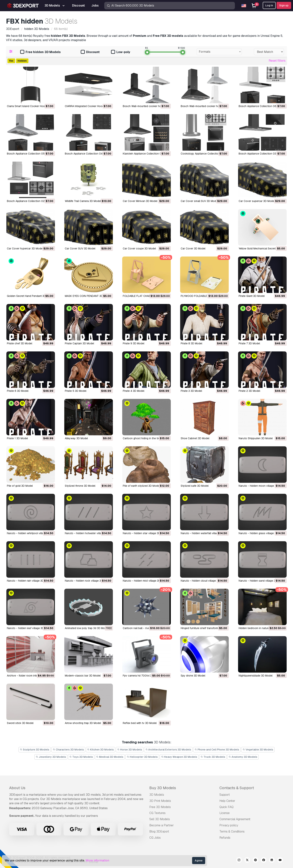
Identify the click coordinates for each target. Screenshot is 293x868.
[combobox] (219, 52)
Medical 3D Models (110, 757)
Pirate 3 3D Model (191, 391)
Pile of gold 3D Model (20, 486)
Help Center (227, 801)
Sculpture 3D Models (35, 750)
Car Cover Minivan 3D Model (140, 201)
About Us (17, 788)
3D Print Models (160, 801)
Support (225, 795)
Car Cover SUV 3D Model (80, 248)
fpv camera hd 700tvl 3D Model (142, 676)
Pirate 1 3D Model (17, 438)
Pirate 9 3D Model (134, 343)
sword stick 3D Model (20, 723)
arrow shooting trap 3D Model (83, 723)
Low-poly (121, 52)
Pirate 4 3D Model (134, 391)
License (225, 813)
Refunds (225, 838)
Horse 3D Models (130, 750)
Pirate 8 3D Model (191, 343)
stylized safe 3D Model (195, 486)
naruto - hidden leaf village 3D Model (29, 628)
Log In (269, 5)
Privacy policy (229, 825)
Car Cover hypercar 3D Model (25, 248)
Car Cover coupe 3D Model (139, 248)
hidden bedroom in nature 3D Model (260, 628)
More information (97, 860)
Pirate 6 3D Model (18, 391)
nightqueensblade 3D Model (256, 676)
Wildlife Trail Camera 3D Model (83, 201)
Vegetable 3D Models (258, 750)
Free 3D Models (160, 807)
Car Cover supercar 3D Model (257, 201)
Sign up (284, 5)
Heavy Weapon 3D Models (179, 757)
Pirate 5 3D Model (76, 391)
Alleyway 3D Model (76, 438)
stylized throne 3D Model (80, 486)
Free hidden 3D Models (40, 52)
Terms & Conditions (232, 831)
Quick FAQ (226, 807)
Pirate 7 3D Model (249, 343)
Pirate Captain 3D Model (79, 343)
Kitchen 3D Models (101, 750)
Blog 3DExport (159, 831)
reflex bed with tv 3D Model (140, 723)
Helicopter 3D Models (142, 757)
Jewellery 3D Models (51, 757)
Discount (90, 52)
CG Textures (157, 813)
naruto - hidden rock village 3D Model (88, 581)
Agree (199, 861)
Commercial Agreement (235, 819)
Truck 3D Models (213, 757)
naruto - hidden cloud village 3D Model (204, 581)
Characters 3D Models (68, 750)
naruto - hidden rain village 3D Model (29, 581)
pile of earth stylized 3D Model (141, 486)
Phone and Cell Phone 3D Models (217, 750)
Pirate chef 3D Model (20, 343)
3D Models (157, 795)
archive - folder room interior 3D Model (30, 676)
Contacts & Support (237, 788)
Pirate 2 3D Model (249, 391)
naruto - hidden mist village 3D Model (146, 581)
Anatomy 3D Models (243, 757)
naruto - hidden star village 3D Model (145, 533)
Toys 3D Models (81, 757)
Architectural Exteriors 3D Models (168, 750)
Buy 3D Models (163, 788)
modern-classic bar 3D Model (83, 676)
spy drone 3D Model (193, 676)
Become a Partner (162, 825)
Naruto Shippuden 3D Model (256, 438)
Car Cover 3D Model (193, 248)
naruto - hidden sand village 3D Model (262, 581)
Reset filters (277, 61)
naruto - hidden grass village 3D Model (262, 533)
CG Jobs (155, 838)
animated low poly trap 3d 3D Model (87, 628)
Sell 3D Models (160, 819)
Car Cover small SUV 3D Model (199, 201)
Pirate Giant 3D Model (252, 296)
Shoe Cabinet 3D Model (195, 438)
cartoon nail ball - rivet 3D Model (143, 628)
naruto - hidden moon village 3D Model (262, 486)
